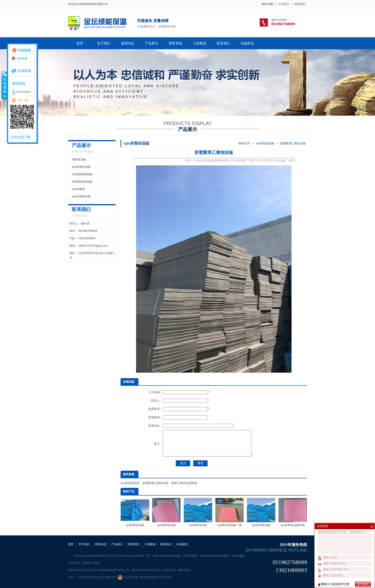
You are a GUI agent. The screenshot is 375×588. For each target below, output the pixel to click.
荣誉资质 (176, 43)
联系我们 (300, 4)
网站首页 (244, 143)
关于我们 (104, 43)
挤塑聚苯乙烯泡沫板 (293, 143)
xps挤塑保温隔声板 (293, 512)
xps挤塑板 (78, 189)
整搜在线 (184, 570)
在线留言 (247, 43)
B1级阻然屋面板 (82, 182)
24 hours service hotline (276, 550)
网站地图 (268, 4)
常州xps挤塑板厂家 (138, 556)
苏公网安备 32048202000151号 (141, 577)
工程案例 (199, 43)
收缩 (4, 85)
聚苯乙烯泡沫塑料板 (184, 483)
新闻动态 (128, 43)
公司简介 (284, 4)
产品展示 (152, 43)
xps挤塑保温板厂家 (230, 512)
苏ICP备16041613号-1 (146, 570)
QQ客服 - (23, 59)
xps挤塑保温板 (265, 143)
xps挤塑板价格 (81, 196)
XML (169, 577)
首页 (80, 43)
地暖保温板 (79, 159)
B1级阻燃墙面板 (82, 174)
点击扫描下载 (20, 137)
